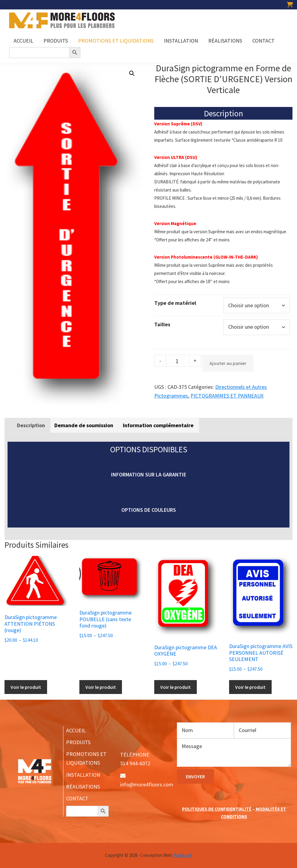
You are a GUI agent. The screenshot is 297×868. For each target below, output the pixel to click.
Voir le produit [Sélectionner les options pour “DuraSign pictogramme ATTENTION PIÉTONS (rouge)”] (26, 687)
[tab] (31, 425)
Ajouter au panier (228, 363)
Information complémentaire (158, 425)
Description (31, 425)
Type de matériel (175, 303)
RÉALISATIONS (83, 787)
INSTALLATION (83, 775)
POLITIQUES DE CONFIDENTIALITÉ (217, 809)
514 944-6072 (135, 763)
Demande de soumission (84, 425)
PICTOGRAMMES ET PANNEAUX (227, 396)
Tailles (162, 324)
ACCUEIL (76, 730)
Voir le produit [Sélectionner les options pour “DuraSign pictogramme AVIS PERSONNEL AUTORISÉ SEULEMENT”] (250, 687)
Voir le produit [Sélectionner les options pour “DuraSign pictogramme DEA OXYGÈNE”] (176, 687)
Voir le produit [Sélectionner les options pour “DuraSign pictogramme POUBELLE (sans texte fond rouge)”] (101, 687)
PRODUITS (78, 742)
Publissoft (183, 855)
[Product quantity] (177, 361)
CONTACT (77, 798)
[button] (132, 73)
